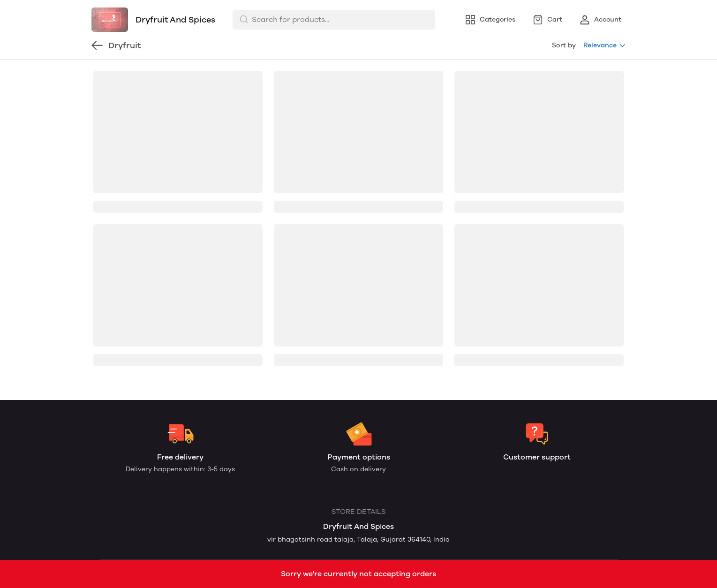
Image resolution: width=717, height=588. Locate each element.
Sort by (564, 45)
